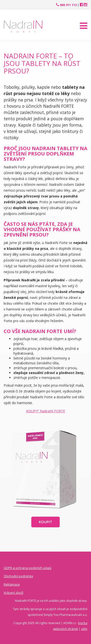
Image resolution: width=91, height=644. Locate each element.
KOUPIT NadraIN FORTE (46, 411)
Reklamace (12, 584)
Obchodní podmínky (18, 576)
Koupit (45, 522)
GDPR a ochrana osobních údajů (28, 568)
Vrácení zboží (13, 593)
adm (84, 629)
